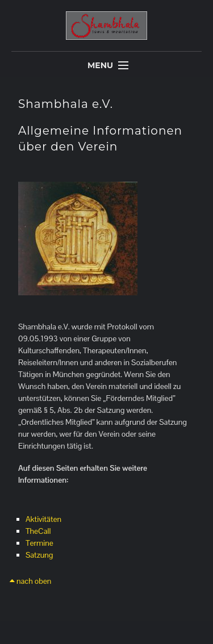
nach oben (31, 581)
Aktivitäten (43, 519)
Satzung (39, 555)
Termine (39, 543)
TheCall (38, 531)
